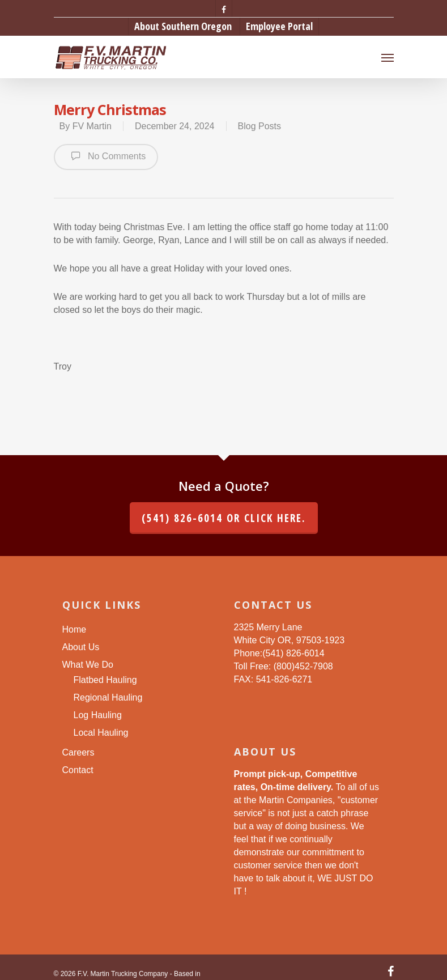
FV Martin (92, 126)
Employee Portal (279, 26)
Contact (78, 770)
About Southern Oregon (183, 26)
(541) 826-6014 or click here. (224, 518)
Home (74, 629)
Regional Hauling (108, 697)
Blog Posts (259, 126)
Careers (78, 752)
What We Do (88, 665)
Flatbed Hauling (105, 680)
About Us (81, 647)
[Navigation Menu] (388, 57)
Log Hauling (98, 715)
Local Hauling (101, 733)
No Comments (106, 156)
